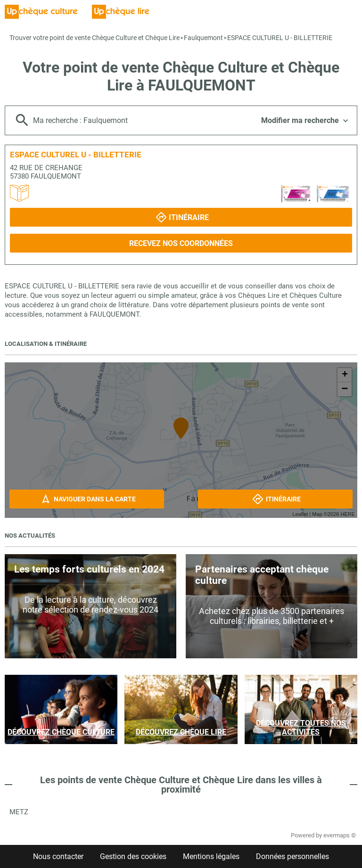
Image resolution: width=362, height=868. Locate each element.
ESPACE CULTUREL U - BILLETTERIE (280, 38)
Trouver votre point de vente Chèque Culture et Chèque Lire (95, 38)
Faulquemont (203, 38)
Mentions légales (211, 856)
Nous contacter (58, 856)
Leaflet (300, 514)
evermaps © (340, 835)
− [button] (345, 389)
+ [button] (345, 375)
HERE (348, 514)
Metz (19, 812)
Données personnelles (292, 856)
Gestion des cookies (133, 856)
